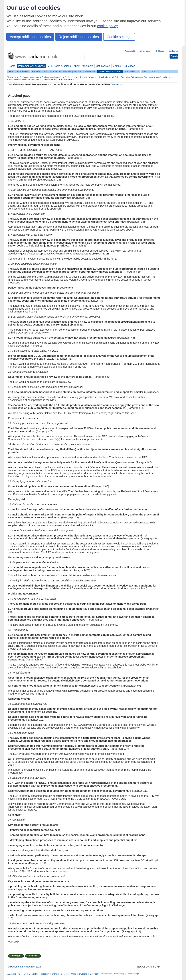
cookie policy (107, 26)
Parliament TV (132, 72)
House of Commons (19, 72)
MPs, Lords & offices (59, 66)
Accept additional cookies (30, 37)
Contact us (173, 51)
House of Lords (40, 72)
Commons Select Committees (157, 77)
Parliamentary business (31, 66)
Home (12, 66)
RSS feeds (159, 51)
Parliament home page (30, 77)
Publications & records (110, 72)
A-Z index (12, 974)
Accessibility (130, 51)
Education (129, 66)
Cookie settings (119, 37)
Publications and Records (76, 77)
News (145, 72)
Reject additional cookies (79, 37)
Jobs (66, 974)
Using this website (79, 974)
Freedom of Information (51, 974)
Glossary (22, 974)
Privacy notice (106, 974)
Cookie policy (119, 974)
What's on (55, 72)
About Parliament (83, 66)
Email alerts (145, 51)
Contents (116, 84)
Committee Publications (100, 77)
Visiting (117, 66)
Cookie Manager (133, 974)
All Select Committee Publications (127, 77)
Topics (154, 72)
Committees (90, 72)
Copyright (94, 974)
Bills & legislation (72, 72)
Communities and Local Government (23, 79)
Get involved (103, 66)
